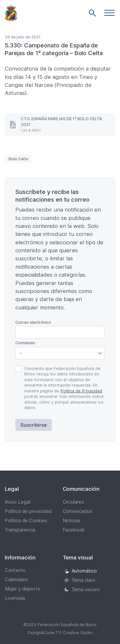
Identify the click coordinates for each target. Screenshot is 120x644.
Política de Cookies (26, 520)
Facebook (74, 530)
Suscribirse (34, 425)
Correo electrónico (33, 322)
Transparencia (20, 530)
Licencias (15, 598)
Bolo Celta (18, 159)
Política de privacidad (28, 511)
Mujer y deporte (23, 589)
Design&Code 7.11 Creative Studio (60, 633)
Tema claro (80, 580)
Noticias (72, 520)
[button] (109, 13)
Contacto (15, 570)
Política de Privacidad (81, 391)
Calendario (16, 579)
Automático (81, 571)
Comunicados (78, 511)
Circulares (74, 502)
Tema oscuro (82, 589)
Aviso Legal (17, 502)
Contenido (25, 343)
